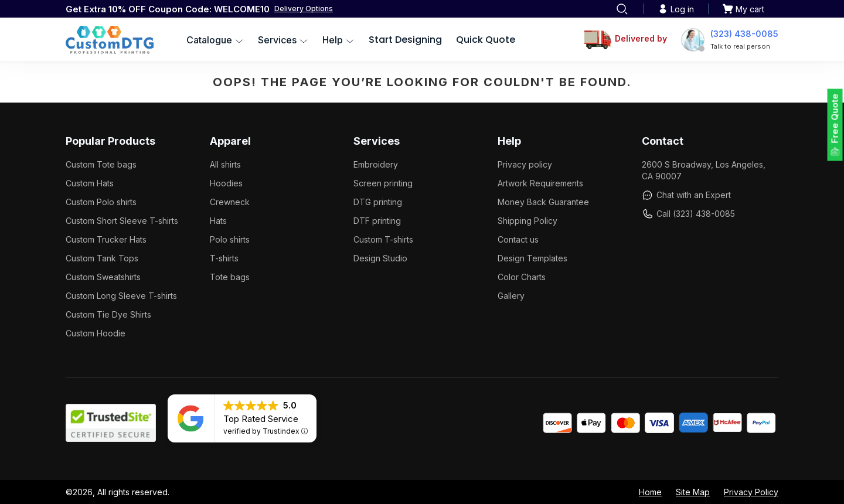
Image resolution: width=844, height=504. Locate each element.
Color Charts (522, 277)
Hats (218, 221)
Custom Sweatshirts (103, 277)
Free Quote (835, 119)
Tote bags (230, 277)
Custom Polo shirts (101, 202)
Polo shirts (230, 239)
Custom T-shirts (383, 239)
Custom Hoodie (96, 333)
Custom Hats (90, 183)
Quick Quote (486, 40)
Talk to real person (740, 46)
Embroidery (376, 164)
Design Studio (380, 258)
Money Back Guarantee (543, 202)
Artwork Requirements (540, 183)
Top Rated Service (261, 419)
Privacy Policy (751, 492)
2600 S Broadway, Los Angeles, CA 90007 (704, 170)
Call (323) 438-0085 (688, 214)
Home (650, 492)
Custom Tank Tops (102, 258)
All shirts (225, 164)
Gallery (511, 296)
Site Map (693, 492)
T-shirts (224, 258)
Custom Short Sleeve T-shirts (122, 221)
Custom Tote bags (101, 164)
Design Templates (532, 258)
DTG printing (378, 202)
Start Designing (405, 40)
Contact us (518, 239)
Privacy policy (525, 164)
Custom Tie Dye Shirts (108, 314)
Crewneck (230, 202)
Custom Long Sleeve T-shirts (121, 296)
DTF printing (377, 221)
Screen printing (383, 183)
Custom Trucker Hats (106, 239)
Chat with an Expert (686, 195)
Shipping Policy (527, 221)
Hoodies (226, 183)
